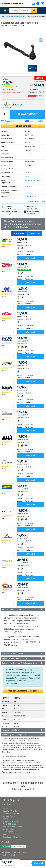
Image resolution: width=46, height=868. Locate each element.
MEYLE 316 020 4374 (33, 180)
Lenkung (9, 16)
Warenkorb (27, 114)
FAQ (32, 789)
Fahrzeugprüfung (23, 126)
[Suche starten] (34, 10)
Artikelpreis (19, 233)
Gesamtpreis (35, 233)
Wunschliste (8, 121)
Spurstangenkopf (19, 16)
